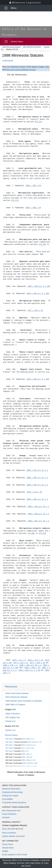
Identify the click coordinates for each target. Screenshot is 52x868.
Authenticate (8, 61)
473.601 (31, 533)
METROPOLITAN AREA (32, 47)
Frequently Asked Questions (14, 802)
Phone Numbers (9, 833)
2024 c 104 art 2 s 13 (29, 745)
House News (8, 844)
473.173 (15, 200)
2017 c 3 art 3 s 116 (27, 748)
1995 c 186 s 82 (27, 757)
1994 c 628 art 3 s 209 (30, 763)
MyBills (5, 851)
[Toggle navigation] (6, 8)
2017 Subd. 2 (10, 748)
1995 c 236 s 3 (27, 754)
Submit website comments (13, 836)
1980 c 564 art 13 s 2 (37, 470)
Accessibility (7, 799)
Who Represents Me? (11, 811)
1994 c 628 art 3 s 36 (29, 760)
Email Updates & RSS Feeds (15, 855)
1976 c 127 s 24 (35, 660)
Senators (6, 817)
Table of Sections (13, 714)
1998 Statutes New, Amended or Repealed (24, 701)
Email (21, 829)
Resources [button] (11, 687)
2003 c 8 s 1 (25, 751)
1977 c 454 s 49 (35, 311)
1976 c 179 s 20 (34, 492)
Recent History (11, 735)
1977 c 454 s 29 (37, 663)
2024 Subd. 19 (10, 742)
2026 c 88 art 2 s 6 (28, 739)
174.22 (32, 333)
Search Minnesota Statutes (17, 693)
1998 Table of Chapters (15, 705)
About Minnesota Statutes (16, 697)
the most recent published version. (21, 70)
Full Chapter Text (13, 717)
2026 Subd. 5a (10, 739)
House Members (9, 814)
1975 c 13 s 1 (19, 660)
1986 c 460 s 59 (33, 186)
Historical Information (11, 789)
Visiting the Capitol (10, 796)
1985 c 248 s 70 (32, 668)
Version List (10, 721)
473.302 (42, 244)
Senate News (8, 848)
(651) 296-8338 (9, 829)
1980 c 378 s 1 (10, 665)
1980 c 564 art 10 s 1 (30, 665)
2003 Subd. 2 (10, 751)
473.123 (38, 122)
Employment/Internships (12, 792)
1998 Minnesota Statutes (11, 47)
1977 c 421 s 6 (20, 663)
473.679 (42, 533)
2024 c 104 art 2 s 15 (34, 742)
